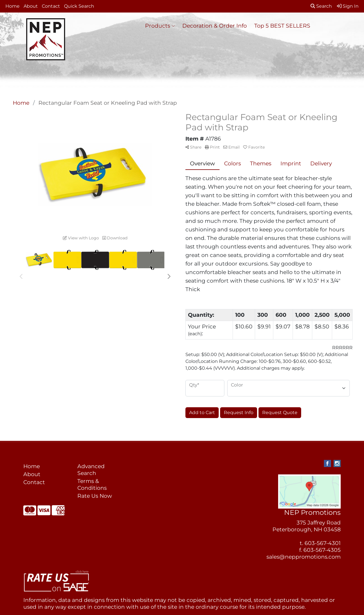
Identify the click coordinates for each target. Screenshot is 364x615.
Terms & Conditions (92, 485)
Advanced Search (91, 470)
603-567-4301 (323, 543)
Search (321, 6)
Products (160, 26)
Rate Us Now (95, 496)
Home (13, 6)
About (31, 6)
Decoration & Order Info (215, 26)
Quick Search (79, 6)
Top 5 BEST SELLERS (282, 26)
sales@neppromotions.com (304, 557)
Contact (51, 6)
